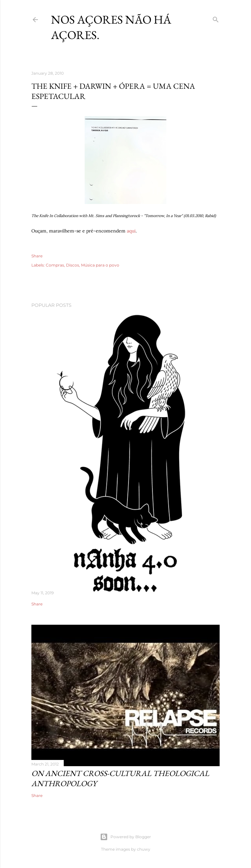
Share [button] (37, 256)
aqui (131, 231)
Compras (55, 265)
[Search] (216, 18)
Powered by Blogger (125, 837)
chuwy (144, 849)
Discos (73, 265)
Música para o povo (100, 265)
